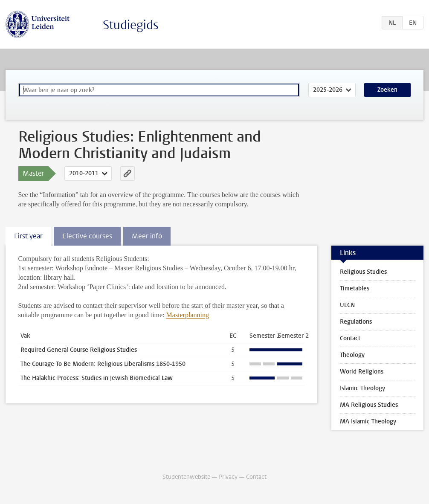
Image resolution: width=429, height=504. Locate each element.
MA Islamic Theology (368, 421)
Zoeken (387, 90)
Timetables (355, 288)
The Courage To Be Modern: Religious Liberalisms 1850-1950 (103, 364)
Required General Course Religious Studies (79, 350)
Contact (350, 338)
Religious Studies (363, 272)
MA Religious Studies (369, 405)
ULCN (347, 305)
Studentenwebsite (186, 477)
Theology (352, 355)
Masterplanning (188, 315)
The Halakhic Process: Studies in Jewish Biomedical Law (97, 378)
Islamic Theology (362, 388)
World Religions (362, 372)
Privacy (228, 477)
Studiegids (131, 25)
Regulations (356, 322)
